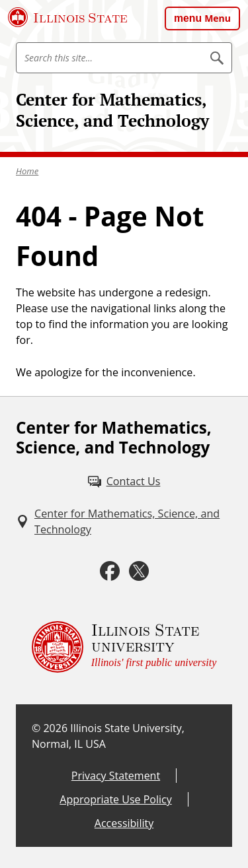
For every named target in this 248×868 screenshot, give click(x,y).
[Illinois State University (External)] (68, 17)
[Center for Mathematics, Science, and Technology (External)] (124, 522)
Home (27, 171)
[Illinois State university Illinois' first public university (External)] (124, 647)
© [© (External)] (36, 728)
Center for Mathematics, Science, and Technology (112, 110)
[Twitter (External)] (139, 571)
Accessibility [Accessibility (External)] (124, 823)
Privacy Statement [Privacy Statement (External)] (116, 776)
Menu (218, 18)
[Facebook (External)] (110, 571)
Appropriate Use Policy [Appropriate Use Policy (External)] (115, 799)
